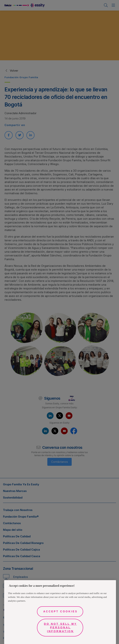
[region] (60, 612)
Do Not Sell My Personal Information (60, 628)
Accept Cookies (60, 611)
